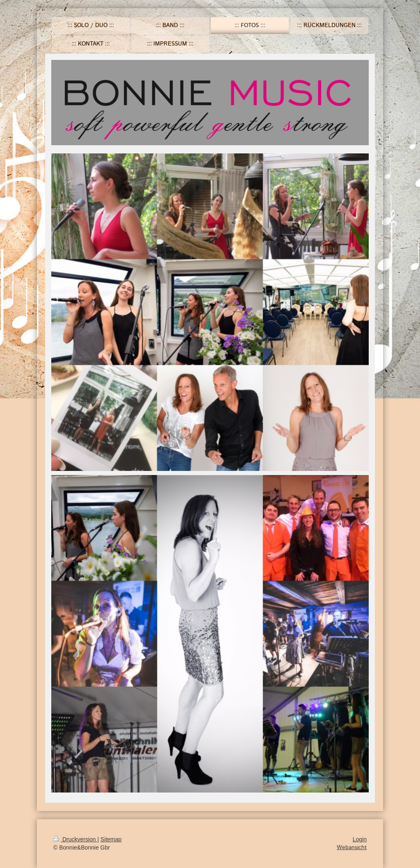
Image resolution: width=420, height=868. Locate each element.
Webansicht (352, 847)
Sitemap (111, 839)
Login (360, 839)
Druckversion (75, 839)
